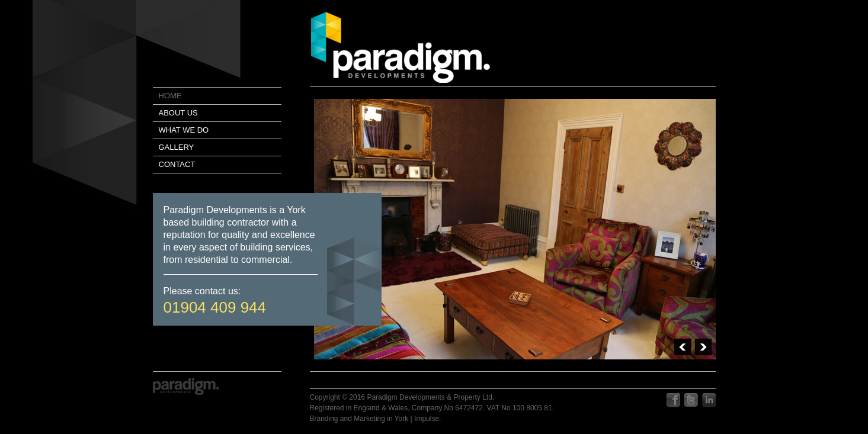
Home (170, 96)
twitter (691, 401)
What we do (184, 130)
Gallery (177, 147)
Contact (177, 164)
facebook (673, 401)
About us (178, 113)
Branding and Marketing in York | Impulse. (376, 419)
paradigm (401, 48)
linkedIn (709, 401)
